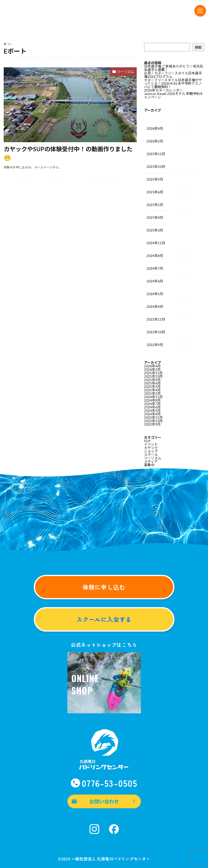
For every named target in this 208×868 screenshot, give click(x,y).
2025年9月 (155, 179)
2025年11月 (156, 154)
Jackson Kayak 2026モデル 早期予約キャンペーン (174, 95)
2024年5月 (155, 294)
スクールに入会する (104, 619)
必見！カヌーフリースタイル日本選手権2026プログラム (173, 75)
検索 (198, 47)
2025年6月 (155, 192)
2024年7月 (155, 268)
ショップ (151, 451)
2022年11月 (156, 319)
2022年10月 (156, 332)
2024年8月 (155, 256)
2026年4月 (155, 128)
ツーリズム (126, 72)
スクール (151, 455)
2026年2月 (155, 141)
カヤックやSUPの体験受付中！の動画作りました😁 (68, 153)
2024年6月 (155, 281)
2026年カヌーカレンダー (163, 90)
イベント (151, 444)
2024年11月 (156, 243)
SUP (147, 441)
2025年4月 (155, 217)
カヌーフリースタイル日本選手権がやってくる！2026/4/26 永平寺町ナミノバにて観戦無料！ (173, 83)
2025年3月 (155, 230)
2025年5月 (155, 205)
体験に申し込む (104, 587)
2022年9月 (155, 345)
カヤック (151, 448)
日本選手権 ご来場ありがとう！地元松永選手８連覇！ (174, 68)
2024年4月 (155, 307)
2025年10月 (156, 167)
